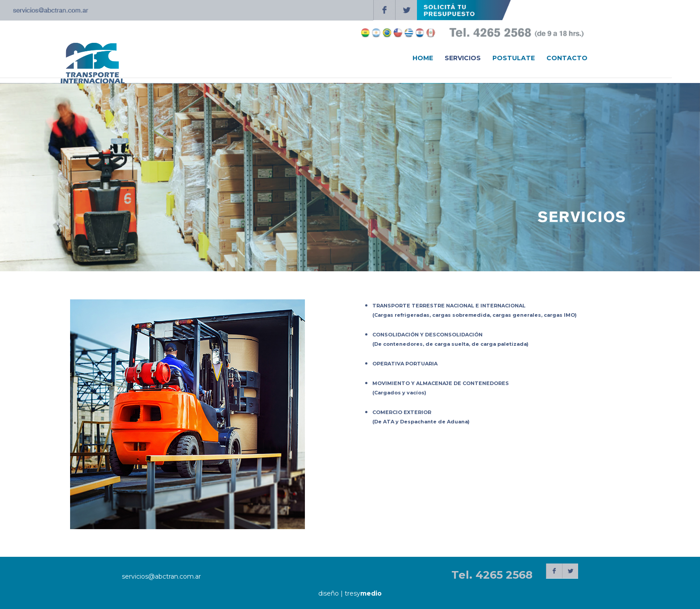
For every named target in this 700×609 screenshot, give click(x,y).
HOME (423, 58)
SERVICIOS (463, 58)
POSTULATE (514, 58)
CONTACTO (567, 58)
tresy (363, 593)
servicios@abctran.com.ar (161, 576)
